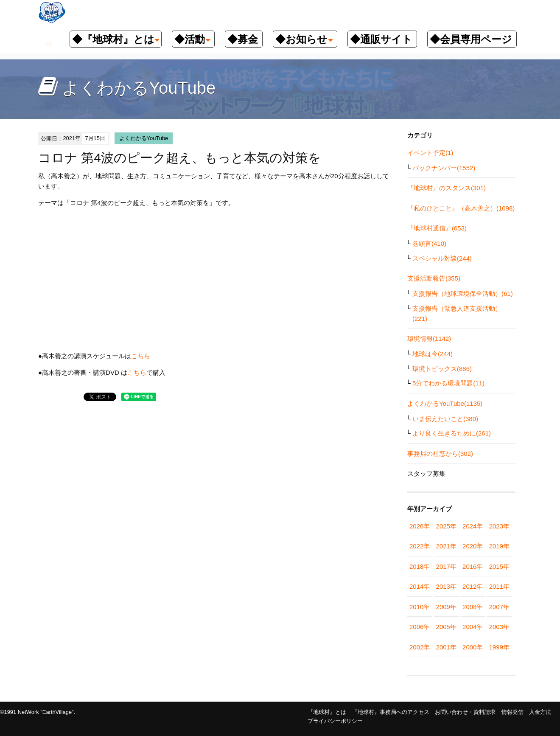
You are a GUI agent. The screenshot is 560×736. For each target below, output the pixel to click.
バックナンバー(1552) (444, 168)
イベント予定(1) (430, 153)
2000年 (473, 647)
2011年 (499, 586)
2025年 (446, 526)
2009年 (446, 607)
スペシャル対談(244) (442, 258)
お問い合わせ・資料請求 (465, 712)
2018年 (420, 566)
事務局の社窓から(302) (440, 454)
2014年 (420, 586)
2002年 (420, 647)
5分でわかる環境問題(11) (448, 383)
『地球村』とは (327, 712)
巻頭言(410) (429, 243)
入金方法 (540, 712)
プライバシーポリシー (335, 721)
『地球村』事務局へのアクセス (391, 712)
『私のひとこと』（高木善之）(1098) (461, 208)
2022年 (420, 546)
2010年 (420, 607)
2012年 (473, 586)
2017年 (446, 566)
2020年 (473, 546)
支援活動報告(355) (434, 278)
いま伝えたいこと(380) (445, 419)
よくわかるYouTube (144, 138)
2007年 (499, 607)
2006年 (420, 627)
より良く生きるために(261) (452, 433)
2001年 (446, 647)
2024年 (473, 526)
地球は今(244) (433, 354)
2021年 (446, 546)
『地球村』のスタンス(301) (447, 188)
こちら (141, 356)
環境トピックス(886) (442, 369)
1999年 (499, 647)
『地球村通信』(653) (437, 228)
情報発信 (512, 712)
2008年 (473, 607)
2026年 (420, 526)
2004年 (473, 627)
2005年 (446, 627)
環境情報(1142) (429, 339)
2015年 (499, 566)
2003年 (499, 627)
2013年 (446, 586)
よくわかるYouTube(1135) (445, 403)
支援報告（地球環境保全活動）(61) (463, 294)
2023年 (499, 526)
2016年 (473, 566)
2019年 (499, 546)
